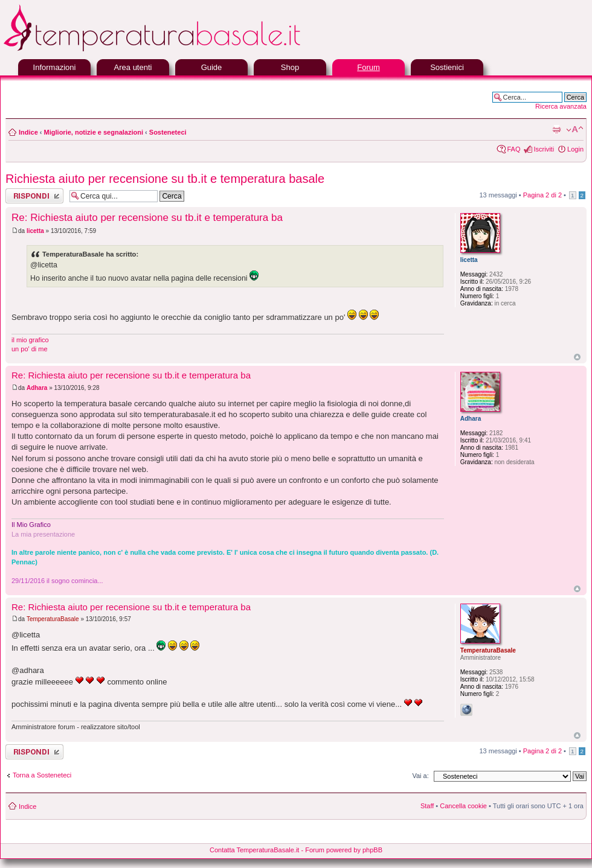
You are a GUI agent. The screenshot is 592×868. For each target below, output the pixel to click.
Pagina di (542, 195)
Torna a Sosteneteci (42, 775)
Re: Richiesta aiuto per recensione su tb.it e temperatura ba (147, 218)
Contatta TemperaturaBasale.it (254, 850)
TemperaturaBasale (53, 619)
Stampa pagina (556, 130)
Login (575, 149)
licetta (35, 231)
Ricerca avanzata (561, 106)
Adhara (37, 388)
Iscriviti (544, 149)
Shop (290, 67)
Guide (212, 67)
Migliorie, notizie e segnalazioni (94, 132)
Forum (368, 67)
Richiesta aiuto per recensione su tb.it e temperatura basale (165, 179)
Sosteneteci (168, 132)
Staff (427, 806)
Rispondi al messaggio (34, 196)
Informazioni (55, 67)
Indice (28, 132)
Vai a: (420, 776)
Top (577, 357)
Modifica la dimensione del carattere (575, 130)
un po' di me (30, 349)
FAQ (513, 149)
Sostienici (447, 67)
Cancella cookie (463, 806)
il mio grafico (30, 340)
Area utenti (133, 67)
